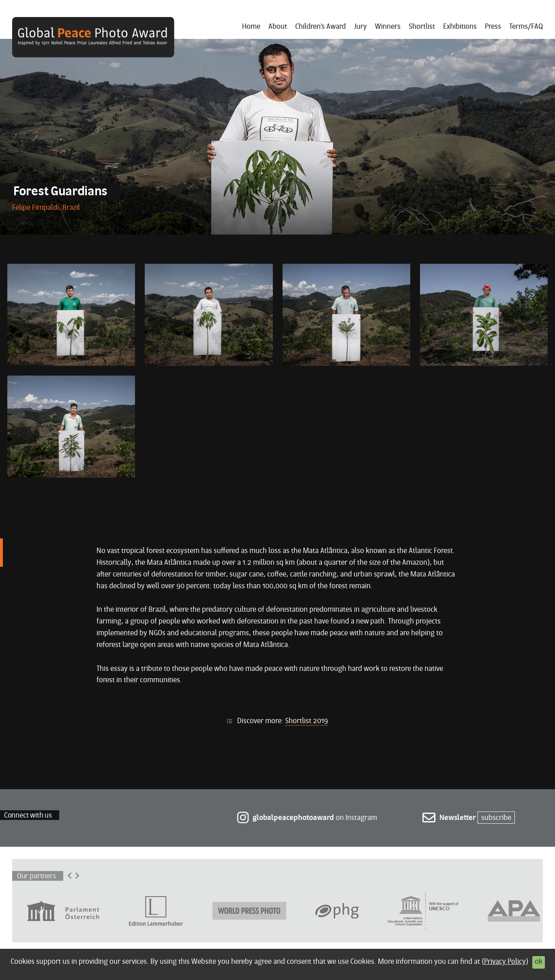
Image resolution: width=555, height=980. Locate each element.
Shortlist (422, 27)
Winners (388, 27)
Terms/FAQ (526, 27)
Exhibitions (460, 27)
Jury (360, 27)
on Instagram (307, 818)
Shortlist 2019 (306, 721)
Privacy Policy (505, 962)
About (278, 27)
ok (539, 962)
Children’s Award (320, 27)
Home (251, 27)
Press (493, 27)
